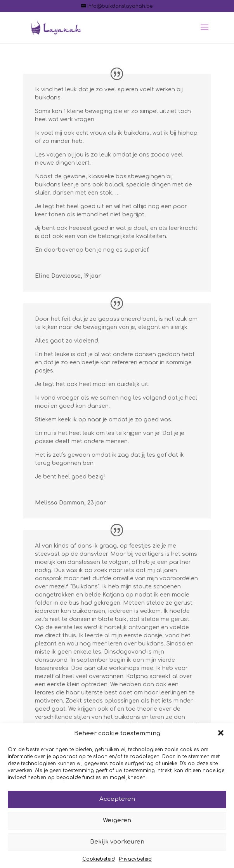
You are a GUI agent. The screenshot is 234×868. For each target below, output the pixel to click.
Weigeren (117, 829)
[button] (222, 742)
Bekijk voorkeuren (117, 851)
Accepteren (117, 808)
